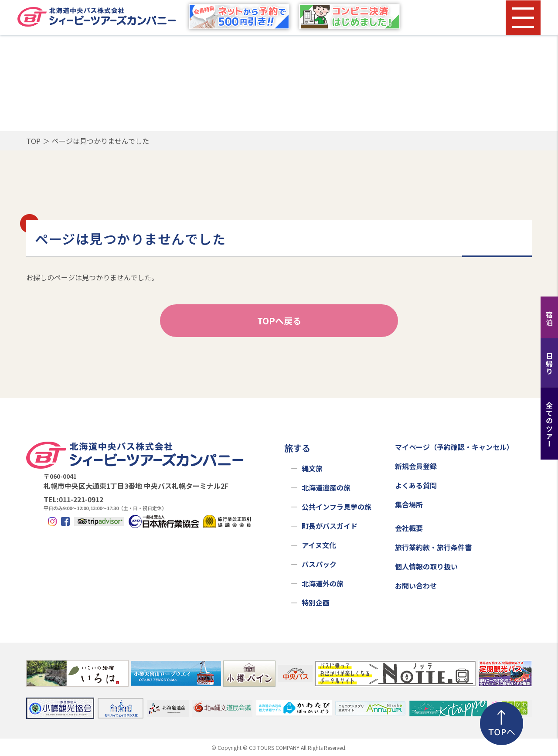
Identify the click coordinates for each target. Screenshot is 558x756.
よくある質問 (416, 485)
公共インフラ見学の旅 (337, 507)
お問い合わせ (416, 586)
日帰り (549, 364)
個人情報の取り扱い (426, 566)
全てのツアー (549, 425)
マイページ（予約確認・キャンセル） (454, 447)
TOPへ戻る (279, 321)
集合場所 (409, 504)
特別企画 (316, 603)
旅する (297, 448)
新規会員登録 (416, 466)
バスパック (319, 564)
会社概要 (409, 528)
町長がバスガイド (330, 526)
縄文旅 (312, 468)
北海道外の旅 (323, 583)
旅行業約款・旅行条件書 (433, 547)
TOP (33, 141)
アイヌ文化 (319, 545)
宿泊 (549, 318)
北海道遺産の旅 (326, 487)
